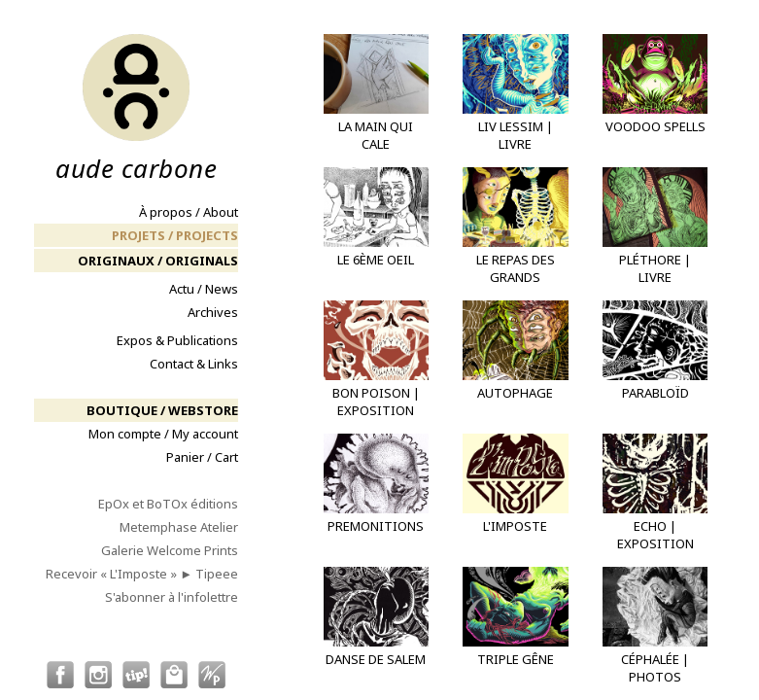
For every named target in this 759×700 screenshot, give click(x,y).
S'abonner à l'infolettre (172, 597)
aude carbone (136, 107)
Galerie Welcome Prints (170, 550)
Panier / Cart (202, 457)
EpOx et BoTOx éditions (168, 504)
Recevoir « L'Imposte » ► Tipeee (142, 574)
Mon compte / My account (163, 434)
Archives (213, 312)
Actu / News (204, 289)
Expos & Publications (177, 340)
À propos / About (189, 212)
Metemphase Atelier (179, 527)
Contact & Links (194, 364)
